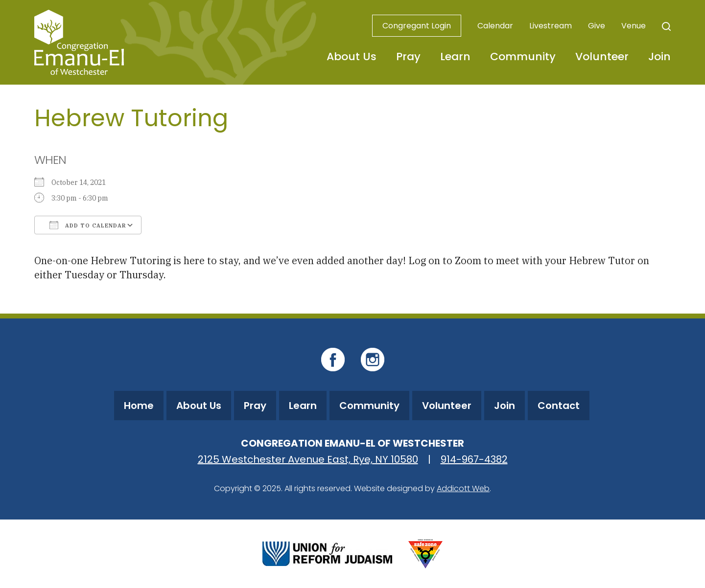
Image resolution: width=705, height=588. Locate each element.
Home (139, 406)
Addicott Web (463, 488)
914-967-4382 (474, 459)
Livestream (551, 26)
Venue (634, 26)
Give (597, 26)
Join (659, 57)
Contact (559, 406)
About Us (352, 57)
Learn (455, 57)
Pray (408, 57)
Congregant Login (417, 26)
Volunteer (602, 57)
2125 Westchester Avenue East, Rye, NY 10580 (308, 459)
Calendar (495, 26)
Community (523, 57)
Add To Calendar (88, 225)
